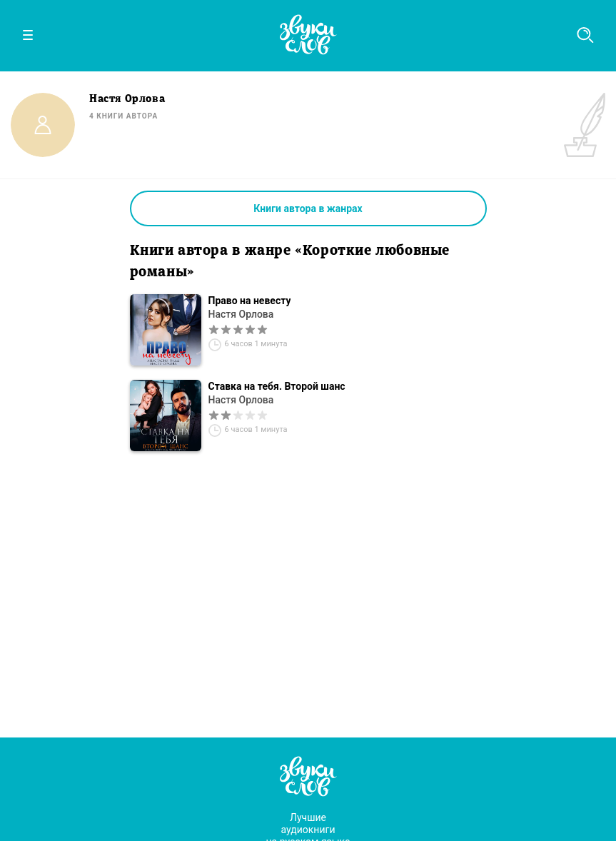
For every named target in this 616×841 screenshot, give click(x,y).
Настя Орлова (241, 314)
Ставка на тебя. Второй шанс (277, 386)
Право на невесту (250, 301)
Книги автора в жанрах (308, 208)
